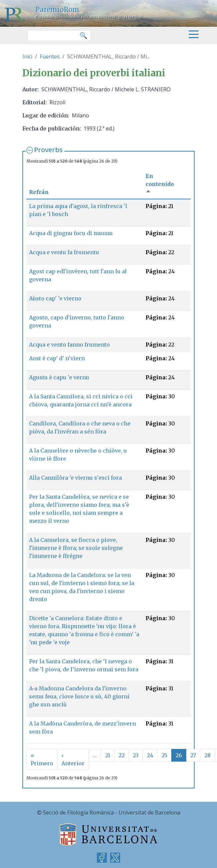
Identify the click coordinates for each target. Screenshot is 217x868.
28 (207, 755)
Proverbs (48, 150)
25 (164, 755)
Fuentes (50, 57)
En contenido (160, 184)
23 (136, 755)
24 (150, 755)
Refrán (39, 192)
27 (193, 755)
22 (122, 755)
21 (108, 755)
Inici (27, 57)
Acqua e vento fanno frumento (69, 345)
